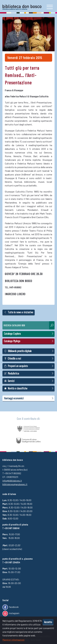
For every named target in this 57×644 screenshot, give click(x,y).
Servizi (29, 381)
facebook (11, 607)
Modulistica (29, 373)
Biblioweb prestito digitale (29, 351)
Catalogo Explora (29, 334)
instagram (11, 613)
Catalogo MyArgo (29, 341)
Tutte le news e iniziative (19, 312)
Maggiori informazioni (13, 640)
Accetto (48, 622)
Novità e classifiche (29, 388)
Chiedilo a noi (29, 358)
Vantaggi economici (29, 398)
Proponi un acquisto (29, 366)
